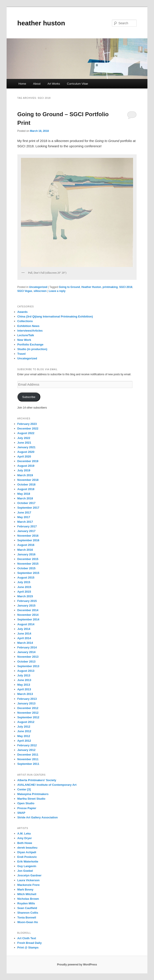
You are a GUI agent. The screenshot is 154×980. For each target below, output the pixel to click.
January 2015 (26, 606)
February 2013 (27, 699)
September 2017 (28, 508)
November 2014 (28, 615)
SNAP (21, 813)
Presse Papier (27, 808)
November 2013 (28, 657)
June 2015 (24, 587)
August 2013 (26, 671)
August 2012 (26, 722)
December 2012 (28, 708)
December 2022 (28, 428)
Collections (25, 321)
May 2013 (24, 685)
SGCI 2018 (126, 287)
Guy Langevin (27, 866)
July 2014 (24, 629)
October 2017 (26, 503)
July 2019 (24, 470)
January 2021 (26, 447)
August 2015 (26, 578)
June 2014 (24, 634)
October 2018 (26, 484)
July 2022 (24, 438)
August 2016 (26, 545)
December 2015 (28, 559)
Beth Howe (25, 843)
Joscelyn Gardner (30, 875)
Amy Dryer (25, 838)
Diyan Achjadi (27, 852)
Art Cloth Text (27, 938)
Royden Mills (26, 903)
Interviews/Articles (30, 331)
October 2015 (26, 568)
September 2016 (28, 540)
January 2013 (26, 703)
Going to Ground (69, 287)
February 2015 (27, 601)
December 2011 (28, 755)
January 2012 (26, 750)
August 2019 (26, 466)
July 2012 (24, 727)
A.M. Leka (24, 833)
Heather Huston (91, 287)
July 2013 (24, 675)
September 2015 (28, 573)
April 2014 (24, 638)
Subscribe (29, 397)
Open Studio (26, 803)
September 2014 (28, 619)
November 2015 (28, 564)
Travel (22, 354)
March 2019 (25, 475)
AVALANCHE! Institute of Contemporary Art (47, 785)
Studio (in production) (32, 349)
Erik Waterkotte (28, 861)
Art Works (54, 84)
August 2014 (26, 624)
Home (22, 84)
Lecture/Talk (26, 335)
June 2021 (24, 443)
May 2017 (24, 517)
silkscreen (40, 291)
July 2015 (24, 582)
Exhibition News (28, 326)
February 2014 (27, 647)
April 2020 (24, 456)
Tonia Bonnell (27, 917)
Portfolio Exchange (30, 344)
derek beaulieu (27, 848)
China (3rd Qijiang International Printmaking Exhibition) (55, 316)
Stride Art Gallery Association (38, 817)
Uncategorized (38, 287)
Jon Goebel (25, 871)
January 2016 (26, 554)
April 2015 (24, 592)
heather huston (41, 23)
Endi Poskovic (27, 857)
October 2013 (26, 662)
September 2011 (28, 764)
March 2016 (25, 550)
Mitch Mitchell (27, 894)
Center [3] (24, 789)
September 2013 (28, 666)
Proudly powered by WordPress (77, 965)
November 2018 (28, 480)
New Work (24, 340)
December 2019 (28, 461)
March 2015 (25, 596)
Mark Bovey (25, 889)
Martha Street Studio (31, 799)
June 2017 (24, 512)
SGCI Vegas (25, 291)
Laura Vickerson (29, 880)
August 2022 (26, 433)
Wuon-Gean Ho (28, 922)
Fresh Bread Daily (30, 943)
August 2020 (26, 452)
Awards (23, 312)
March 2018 (25, 498)
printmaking (110, 287)
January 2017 (26, 531)
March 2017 (25, 522)
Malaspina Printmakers (33, 794)
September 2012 (28, 717)
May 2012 (24, 736)
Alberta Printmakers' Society (37, 780)
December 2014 (28, 610)
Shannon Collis (28, 913)
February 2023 (27, 424)
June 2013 (24, 680)
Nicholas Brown (28, 899)
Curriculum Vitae (78, 84)
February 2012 (27, 745)
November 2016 (28, 536)
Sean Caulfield (27, 908)
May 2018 (24, 494)
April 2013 (24, 689)
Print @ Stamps (28, 947)
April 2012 (24, 741)
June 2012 (24, 731)
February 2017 (27, 526)
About (37, 84)
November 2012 (28, 713)
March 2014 (25, 643)
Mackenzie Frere (29, 885)
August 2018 (26, 489)
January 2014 (26, 652)
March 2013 (25, 694)
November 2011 (28, 759)
